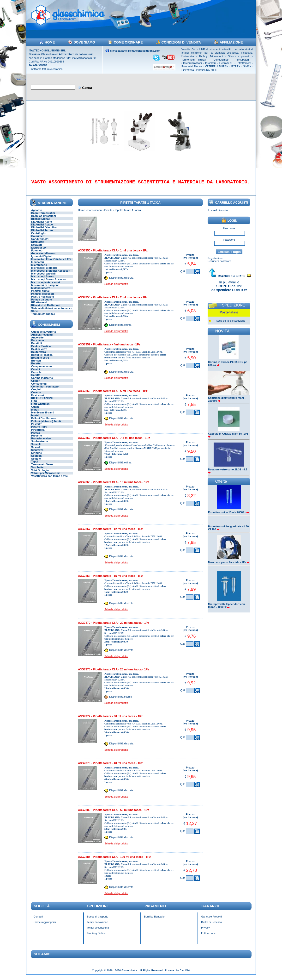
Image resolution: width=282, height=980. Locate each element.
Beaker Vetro (39, 352)
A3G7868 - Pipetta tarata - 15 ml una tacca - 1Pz (110, 579)
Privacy (205, 931)
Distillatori (38, 245)
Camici (36, 373)
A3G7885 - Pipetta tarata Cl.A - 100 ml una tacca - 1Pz (114, 860)
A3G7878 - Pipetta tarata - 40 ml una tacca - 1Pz (110, 767)
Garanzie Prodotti (211, 920)
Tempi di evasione (97, 925)
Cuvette (36, 396)
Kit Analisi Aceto (42, 225)
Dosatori (37, 248)
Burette (36, 367)
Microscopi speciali (43, 277)
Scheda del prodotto (116, 287)
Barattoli (37, 347)
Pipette (36, 436)
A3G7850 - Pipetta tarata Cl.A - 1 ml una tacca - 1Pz (113, 254)
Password (229, 243)
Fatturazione (208, 936)
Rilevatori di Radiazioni (46, 309)
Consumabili (95, 213)
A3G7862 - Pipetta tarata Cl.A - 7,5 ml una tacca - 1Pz (114, 441)
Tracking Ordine (96, 936)
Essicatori (38, 399)
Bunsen (36, 364)
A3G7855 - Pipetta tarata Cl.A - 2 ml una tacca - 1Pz (113, 301)
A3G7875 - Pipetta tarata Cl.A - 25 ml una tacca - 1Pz (114, 673)
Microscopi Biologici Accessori (51, 274)
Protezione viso (41, 442)
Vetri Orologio (40, 474)
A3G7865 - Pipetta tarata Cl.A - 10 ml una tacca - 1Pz (114, 486)
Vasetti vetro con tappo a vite (49, 479)
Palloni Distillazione (44, 422)
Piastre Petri (39, 430)
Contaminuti (39, 387)
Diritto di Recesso (211, 925)
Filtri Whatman (40, 407)
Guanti (35, 410)
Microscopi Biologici (44, 271)
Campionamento (42, 370)
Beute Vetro (39, 355)
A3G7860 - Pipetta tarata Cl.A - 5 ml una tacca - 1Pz (113, 395)
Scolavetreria (39, 445)
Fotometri (37, 254)
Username (229, 232)
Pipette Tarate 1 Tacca (128, 213)
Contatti (38, 920)
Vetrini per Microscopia (46, 476)
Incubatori (38, 265)
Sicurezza (37, 453)
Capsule (36, 375)
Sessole (36, 450)
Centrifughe (39, 237)
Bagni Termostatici (43, 216)
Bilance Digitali (41, 222)
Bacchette (38, 344)
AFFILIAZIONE (231, 42)
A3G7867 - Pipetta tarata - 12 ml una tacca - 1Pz (110, 532)
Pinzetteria (38, 433)
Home (81, 213)
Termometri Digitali (43, 317)
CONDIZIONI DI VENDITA (181, 42)
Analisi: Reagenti (42, 338)
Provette (36, 439)
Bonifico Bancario (154, 920)
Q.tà (183, 275)
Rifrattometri (39, 306)
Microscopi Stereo (43, 280)
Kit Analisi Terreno (43, 234)
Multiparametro (41, 291)
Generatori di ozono (44, 257)
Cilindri (36, 384)
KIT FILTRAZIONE (42, 401)
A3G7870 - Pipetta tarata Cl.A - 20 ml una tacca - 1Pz (114, 626)
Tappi (35, 465)
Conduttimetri (40, 242)
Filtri (34, 404)
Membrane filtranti (43, 416)
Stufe (35, 314)
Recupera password (219, 264)
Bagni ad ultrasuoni (44, 219)
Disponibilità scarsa (121, 700)
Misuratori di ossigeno (45, 288)
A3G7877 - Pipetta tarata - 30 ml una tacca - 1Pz (110, 720)
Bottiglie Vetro (40, 361)
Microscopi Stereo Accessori (49, 283)
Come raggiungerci (45, 925)
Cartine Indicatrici (42, 381)
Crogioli (36, 393)
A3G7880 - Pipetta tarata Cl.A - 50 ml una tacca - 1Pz (114, 813)
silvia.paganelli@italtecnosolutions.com (135, 51)
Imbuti (35, 413)
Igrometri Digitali (42, 260)
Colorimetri (38, 239)
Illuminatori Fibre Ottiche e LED (51, 262)
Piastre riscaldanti (43, 300)
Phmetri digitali (41, 294)
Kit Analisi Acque (42, 228)
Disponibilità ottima (120, 328)
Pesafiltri (37, 427)
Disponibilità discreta (121, 281)
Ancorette (37, 341)
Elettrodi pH (39, 251)
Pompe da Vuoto (42, 303)
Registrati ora (215, 262)
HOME (50, 42)
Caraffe (36, 378)
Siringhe (36, 456)
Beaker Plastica (41, 350)
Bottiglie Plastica (42, 358)
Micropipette (39, 268)
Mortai (35, 419)
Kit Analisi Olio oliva (44, 231)
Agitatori (37, 213)
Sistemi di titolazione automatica (52, 312)
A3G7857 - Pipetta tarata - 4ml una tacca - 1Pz (109, 348)
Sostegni (37, 459)
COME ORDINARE (128, 42)
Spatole (36, 462)
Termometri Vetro (42, 468)
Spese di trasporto (98, 920)
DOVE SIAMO (84, 42)
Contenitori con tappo (45, 390)
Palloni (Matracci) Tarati (46, 424)
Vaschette (37, 471)
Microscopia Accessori (45, 286)
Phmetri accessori (43, 297)
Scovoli (36, 448)
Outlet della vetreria (44, 335)
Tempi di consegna (98, 931)
